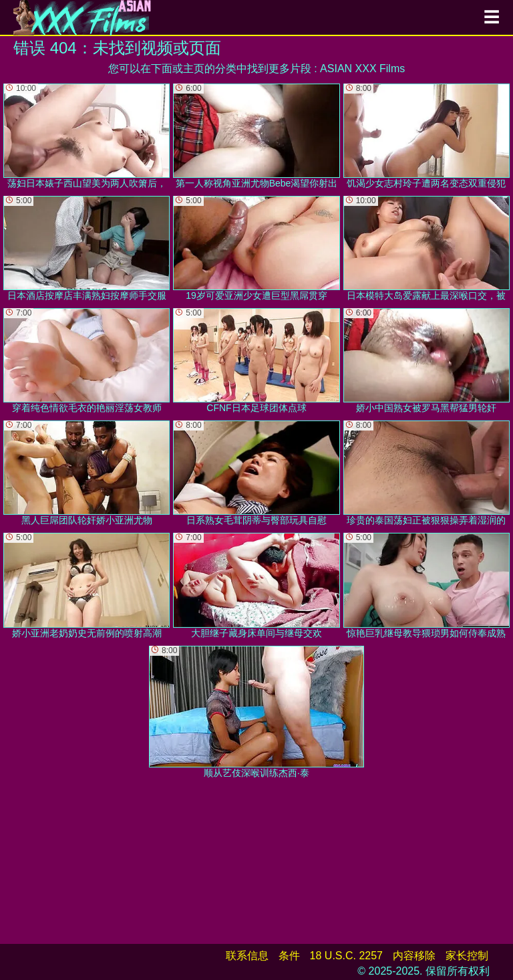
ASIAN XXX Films (362, 69)
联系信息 (247, 956)
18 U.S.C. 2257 (346, 956)
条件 (289, 956)
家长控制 (467, 956)
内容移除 (414, 956)
